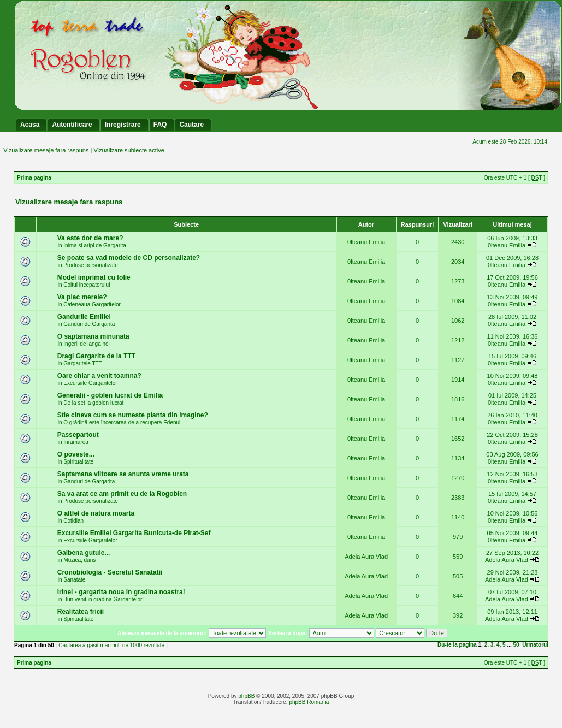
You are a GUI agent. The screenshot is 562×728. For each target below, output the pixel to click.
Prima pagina (34, 178)
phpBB (246, 696)
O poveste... (76, 454)
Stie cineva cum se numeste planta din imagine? (133, 415)
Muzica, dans (79, 560)
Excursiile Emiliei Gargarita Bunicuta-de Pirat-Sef (134, 533)
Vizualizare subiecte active (129, 150)
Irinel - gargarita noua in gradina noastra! (121, 592)
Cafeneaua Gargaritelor (92, 304)
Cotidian (73, 521)
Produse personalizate (91, 265)
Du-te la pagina (457, 645)
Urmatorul (535, 645)
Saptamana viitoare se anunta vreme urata (123, 474)
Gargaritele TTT (82, 363)
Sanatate (74, 580)
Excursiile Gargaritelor (90, 383)
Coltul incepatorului (87, 285)
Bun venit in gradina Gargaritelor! (103, 599)
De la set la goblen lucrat (93, 403)
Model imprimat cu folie (94, 277)
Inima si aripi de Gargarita (95, 245)
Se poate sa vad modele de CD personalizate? (129, 258)
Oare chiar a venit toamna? (99, 376)
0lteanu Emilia (366, 242)
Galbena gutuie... (84, 553)
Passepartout (78, 435)
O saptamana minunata (93, 336)
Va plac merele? (82, 297)
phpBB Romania (309, 702)
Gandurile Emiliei (84, 317)
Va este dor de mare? (90, 238)
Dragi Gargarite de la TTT (96, 356)
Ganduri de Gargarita (89, 324)
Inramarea (76, 442)
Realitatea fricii (81, 612)
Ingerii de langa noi (87, 344)
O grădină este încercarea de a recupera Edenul (122, 422)
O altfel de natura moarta (96, 513)
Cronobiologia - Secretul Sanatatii (110, 572)
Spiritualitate (78, 462)
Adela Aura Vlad (366, 557)
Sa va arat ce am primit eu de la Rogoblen (122, 494)
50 (516, 645)
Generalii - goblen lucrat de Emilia (110, 395)
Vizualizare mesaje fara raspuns (46, 150)
